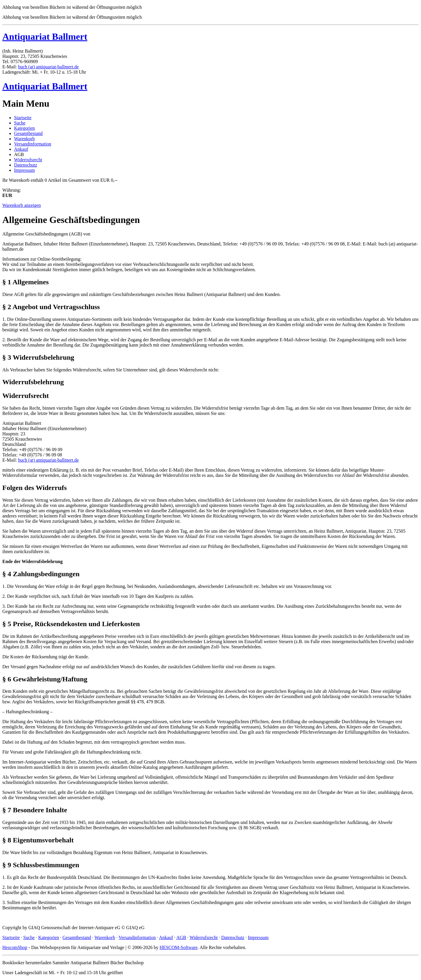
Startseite (23, 118)
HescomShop (15, 947)
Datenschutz (26, 165)
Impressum (24, 170)
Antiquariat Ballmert (45, 37)
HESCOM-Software (179, 947)
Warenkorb (24, 139)
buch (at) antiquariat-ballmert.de (48, 67)
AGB (181, 937)
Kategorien (24, 128)
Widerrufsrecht (28, 160)
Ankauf (21, 149)
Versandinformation (33, 144)
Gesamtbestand (28, 133)
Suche (20, 123)
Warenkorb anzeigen (22, 205)
